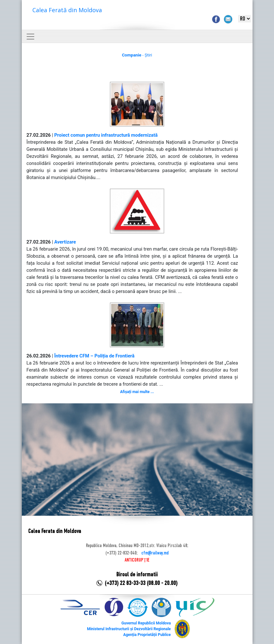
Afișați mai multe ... (137, 392)
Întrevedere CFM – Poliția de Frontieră (94, 356)
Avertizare (65, 242)
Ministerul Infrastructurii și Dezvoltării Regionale (129, 629)
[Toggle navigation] (30, 37)
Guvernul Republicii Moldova (146, 623)
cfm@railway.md (155, 553)
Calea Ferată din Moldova (67, 10)
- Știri (137, 55)
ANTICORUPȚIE (137, 560)
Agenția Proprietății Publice (147, 635)
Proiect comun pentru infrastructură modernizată (106, 135)
